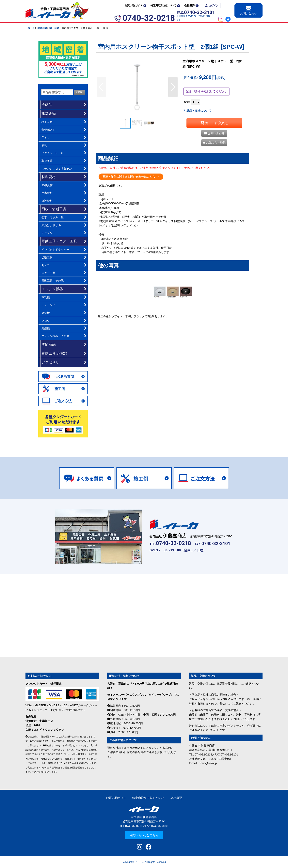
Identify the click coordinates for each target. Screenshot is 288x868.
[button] (101, 87)
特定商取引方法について (148, 798)
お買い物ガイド (135, 5)
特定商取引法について (165, 5)
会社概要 (191, 5)
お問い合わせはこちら (144, 835)
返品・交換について (197, 111)
